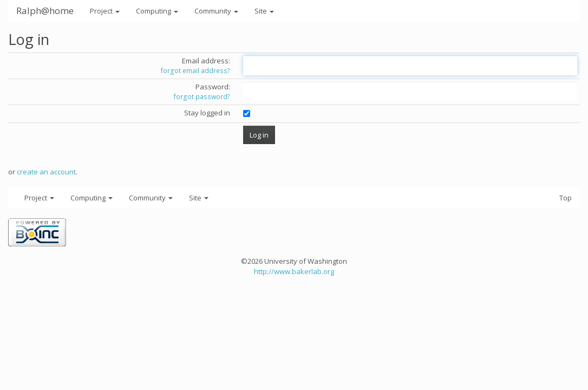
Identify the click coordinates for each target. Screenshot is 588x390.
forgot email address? (195, 71)
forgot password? (202, 97)
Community (216, 11)
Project (105, 11)
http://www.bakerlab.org (294, 271)
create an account (46, 172)
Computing (157, 11)
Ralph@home (45, 11)
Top (566, 198)
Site (264, 11)
